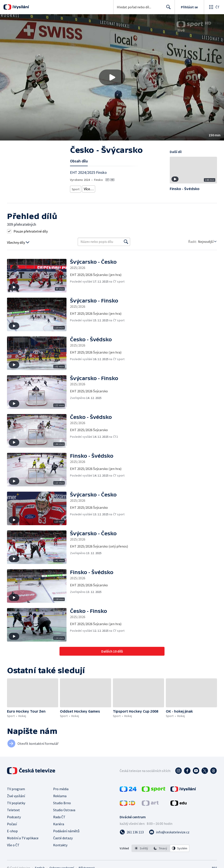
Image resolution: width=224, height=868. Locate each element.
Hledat (167, 9)
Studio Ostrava (64, 810)
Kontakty (60, 845)
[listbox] (160, 848)
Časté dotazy (63, 838)
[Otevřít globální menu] (214, 7)
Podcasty (14, 817)
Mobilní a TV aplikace (23, 838)
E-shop (12, 831)
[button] (112, 77)
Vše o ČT (13, 845)
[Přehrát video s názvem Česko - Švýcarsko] (112, 77)
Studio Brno (62, 803)
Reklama (60, 796)
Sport (75, 188)
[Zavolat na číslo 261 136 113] (132, 832)
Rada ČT (59, 817)
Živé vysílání (16, 796)
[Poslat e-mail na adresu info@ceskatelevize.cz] (169, 832)
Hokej (88, 188)
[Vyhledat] (126, 242)
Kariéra (59, 824)
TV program (16, 789)
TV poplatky (16, 803)
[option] (141, 848)
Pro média (61, 789)
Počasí (12, 824)
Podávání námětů (66, 831)
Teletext (13, 810)
